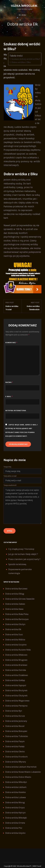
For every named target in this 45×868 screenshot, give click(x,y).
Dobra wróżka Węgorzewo (17, 701)
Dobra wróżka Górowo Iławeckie (20, 599)
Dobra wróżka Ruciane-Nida (18, 650)
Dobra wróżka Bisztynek (16, 690)
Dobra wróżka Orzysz (15, 808)
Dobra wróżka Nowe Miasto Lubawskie (23, 772)
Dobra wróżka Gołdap (15, 680)
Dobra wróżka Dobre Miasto (18, 777)
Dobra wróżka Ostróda (16, 670)
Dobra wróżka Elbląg (15, 594)
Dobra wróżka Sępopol (16, 685)
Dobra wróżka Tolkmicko (17, 736)
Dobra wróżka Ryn (14, 711)
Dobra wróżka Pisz (14, 828)
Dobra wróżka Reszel (15, 726)
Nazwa (9, 382)
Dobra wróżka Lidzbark (16, 787)
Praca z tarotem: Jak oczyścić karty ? (24, 559)
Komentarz (11, 343)
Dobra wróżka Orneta (15, 823)
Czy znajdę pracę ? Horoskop (21, 549)
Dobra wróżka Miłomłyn (16, 782)
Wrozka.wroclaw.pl (24, 6)
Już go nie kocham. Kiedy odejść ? (23, 554)
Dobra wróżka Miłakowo (16, 655)
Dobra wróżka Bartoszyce (17, 619)
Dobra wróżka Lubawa (15, 797)
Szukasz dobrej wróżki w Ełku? (26, 59)
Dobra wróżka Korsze (15, 716)
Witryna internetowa (16, 411)
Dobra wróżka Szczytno (16, 645)
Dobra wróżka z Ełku (21, 62)
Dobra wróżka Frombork (16, 757)
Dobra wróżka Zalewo (15, 604)
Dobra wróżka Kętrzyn (15, 813)
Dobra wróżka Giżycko (15, 833)
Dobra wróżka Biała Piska (17, 614)
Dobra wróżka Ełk (13, 629)
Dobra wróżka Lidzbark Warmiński (21, 767)
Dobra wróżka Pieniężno (16, 706)
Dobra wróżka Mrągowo (16, 660)
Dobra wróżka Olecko (15, 752)
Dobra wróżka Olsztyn (15, 624)
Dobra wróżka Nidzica (15, 640)
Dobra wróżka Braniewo (16, 665)
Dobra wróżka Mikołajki (16, 818)
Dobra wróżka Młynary (16, 762)
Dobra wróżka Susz (14, 634)
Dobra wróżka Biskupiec (16, 731)
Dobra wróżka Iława (14, 609)
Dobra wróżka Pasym (15, 741)
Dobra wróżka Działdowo (17, 675)
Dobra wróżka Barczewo (16, 589)
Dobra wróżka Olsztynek (16, 696)
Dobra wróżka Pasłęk (15, 746)
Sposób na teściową (17, 564)
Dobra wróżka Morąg (15, 802)
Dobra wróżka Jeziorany (16, 721)
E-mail (9, 396)
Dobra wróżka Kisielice (15, 792)
